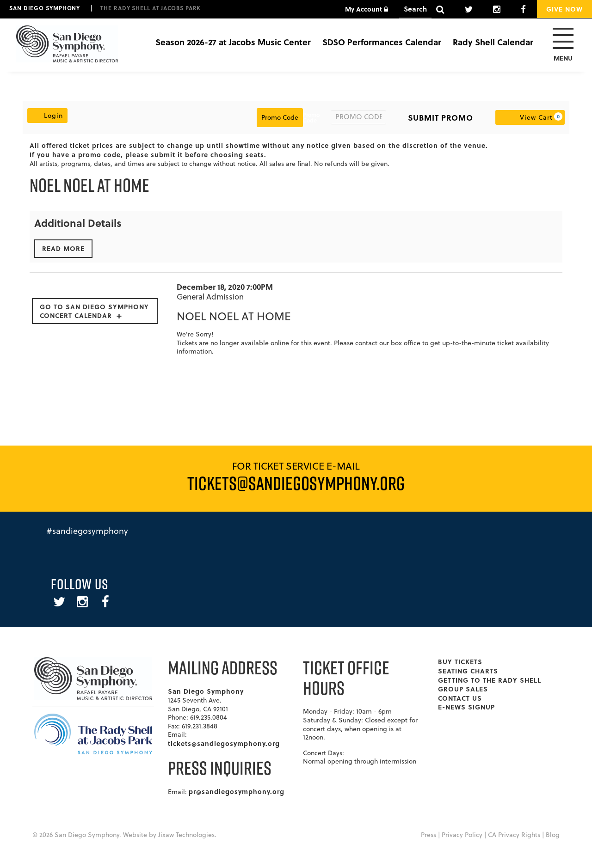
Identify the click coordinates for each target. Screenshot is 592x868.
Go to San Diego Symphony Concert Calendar (94, 311)
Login (47, 115)
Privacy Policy (462, 835)
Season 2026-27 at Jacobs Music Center (233, 42)
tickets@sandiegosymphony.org (224, 743)
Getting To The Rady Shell (490, 680)
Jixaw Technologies (186, 835)
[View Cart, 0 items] (530, 117)
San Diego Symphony (45, 8)
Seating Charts (468, 671)
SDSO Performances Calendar (382, 42)
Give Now (564, 9)
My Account (367, 9)
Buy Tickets (460, 661)
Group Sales (463, 689)
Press (429, 835)
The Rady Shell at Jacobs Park (151, 8)
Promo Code (311, 117)
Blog (553, 835)
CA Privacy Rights (514, 835)
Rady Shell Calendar (493, 42)
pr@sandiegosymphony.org (237, 791)
